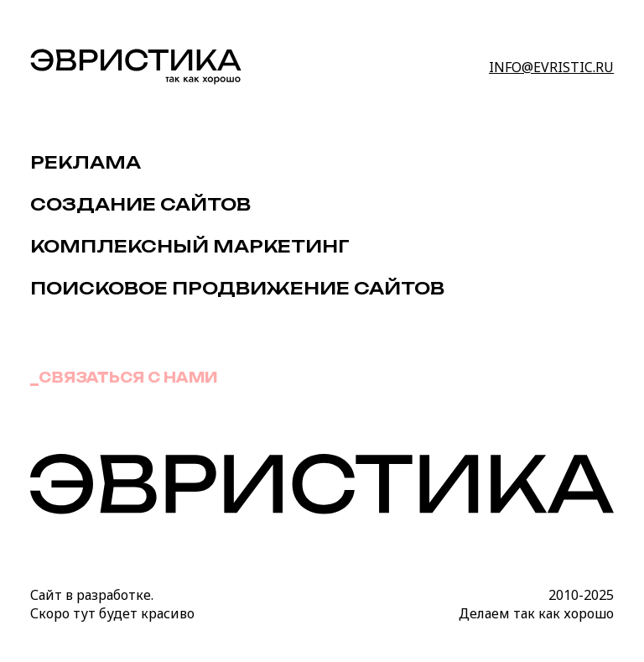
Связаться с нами (128, 378)
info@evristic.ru (551, 67)
